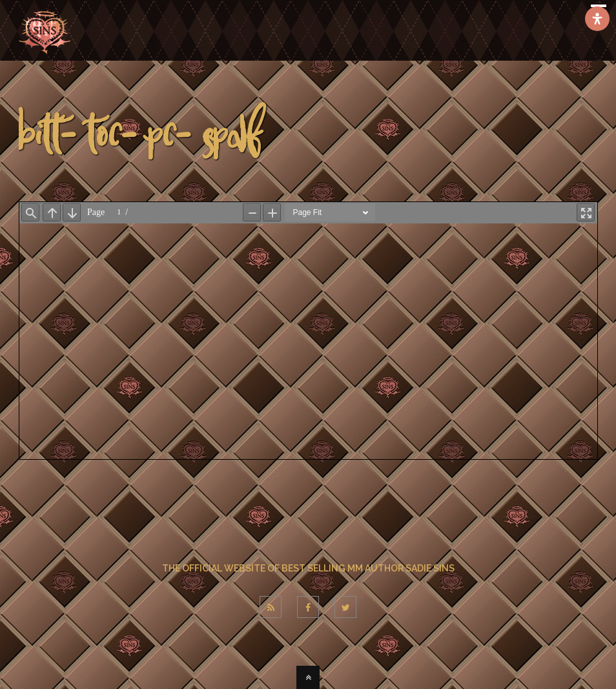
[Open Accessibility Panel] (597, 19)
